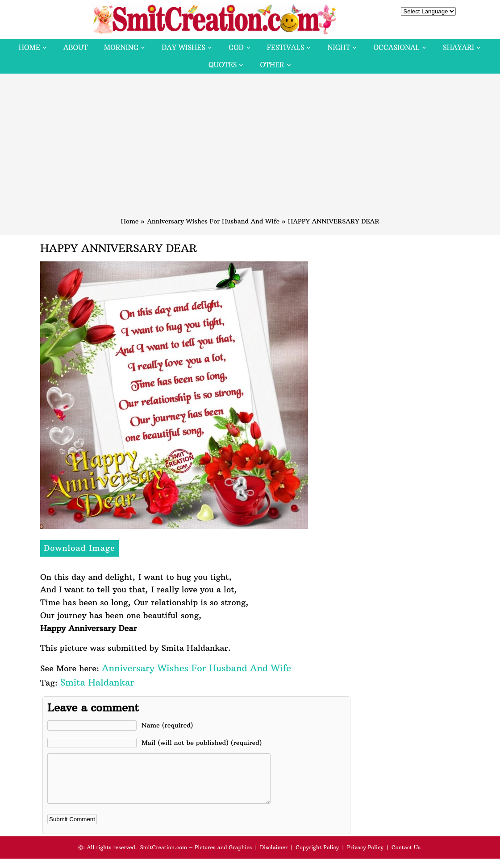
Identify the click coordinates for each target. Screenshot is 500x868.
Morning (121, 48)
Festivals (286, 48)
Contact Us (406, 857)
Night (339, 48)
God (236, 48)
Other (272, 65)
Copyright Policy (317, 857)
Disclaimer (274, 857)
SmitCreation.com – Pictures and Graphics (196, 857)
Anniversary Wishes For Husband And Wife (213, 221)
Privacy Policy (365, 857)
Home (29, 48)
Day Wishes (183, 48)
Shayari (458, 48)
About (76, 48)
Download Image (79, 548)
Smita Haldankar (97, 682)
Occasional (397, 48)
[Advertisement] (250, 149)
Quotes (223, 65)
